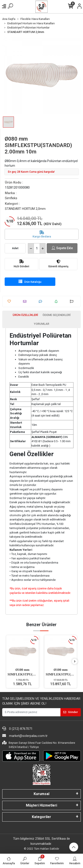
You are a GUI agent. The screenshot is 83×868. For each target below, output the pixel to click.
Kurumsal (41, 794)
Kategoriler (41, 817)
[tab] (25, 315)
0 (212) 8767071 (17, 729)
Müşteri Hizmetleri (41, 805)
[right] (75, 662)
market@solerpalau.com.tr (25, 736)
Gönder (71, 712)
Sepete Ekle (62, 248)
